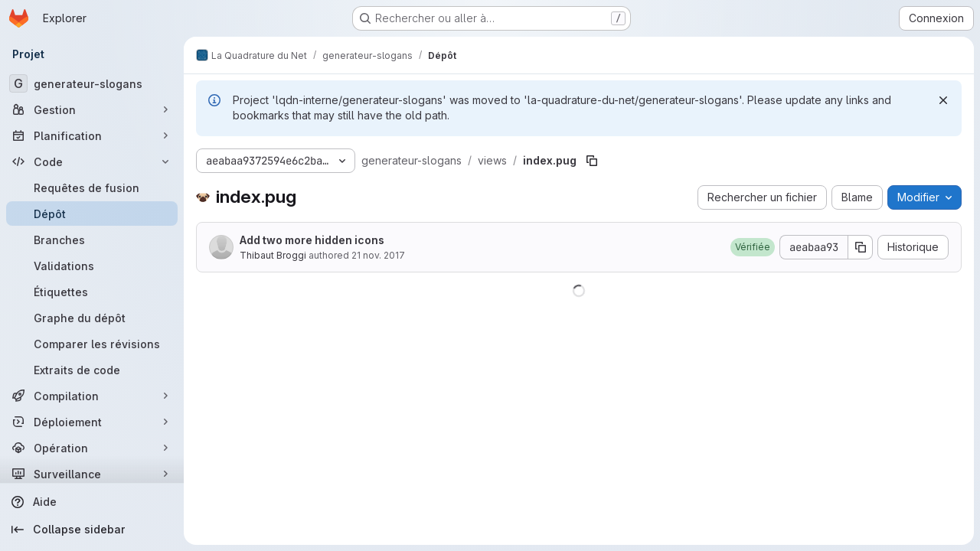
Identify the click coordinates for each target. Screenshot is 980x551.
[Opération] (92, 448)
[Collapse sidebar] (92, 530)
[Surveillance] (92, 474)
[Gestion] (92, 109)
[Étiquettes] (92, 292)
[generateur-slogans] (92, 83)
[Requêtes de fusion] (92, 187)
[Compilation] (92, 396)
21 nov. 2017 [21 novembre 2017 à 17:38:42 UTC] (378, 255)
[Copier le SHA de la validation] (861, 247)
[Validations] (92, 266)
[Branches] (92, 240)
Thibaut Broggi (273, 255)
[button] (753, 247)
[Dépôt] (92, 214)
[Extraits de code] (92, 370)
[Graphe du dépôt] (92, 318)
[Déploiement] (92, 422)
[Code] (92, 161)
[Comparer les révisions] (92, 344)
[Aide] (92, 502)
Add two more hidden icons (312, 240)
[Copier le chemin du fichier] (592, 161)
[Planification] (92, 135)
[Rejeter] (943, 100)
